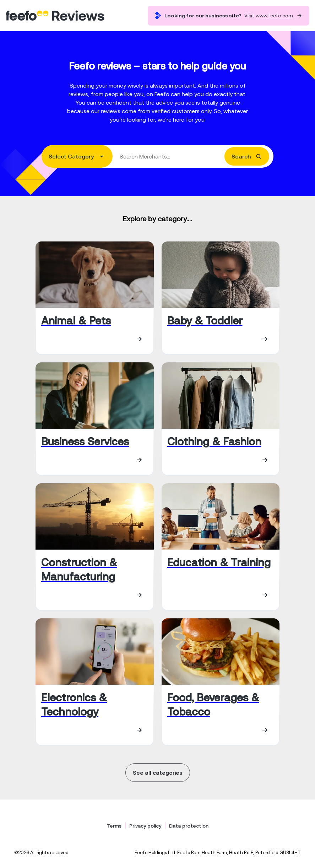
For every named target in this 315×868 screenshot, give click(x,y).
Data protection (189, 826)
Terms (114, 826)
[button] (77, 156)
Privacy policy (145, 826)
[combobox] (157, 156)
